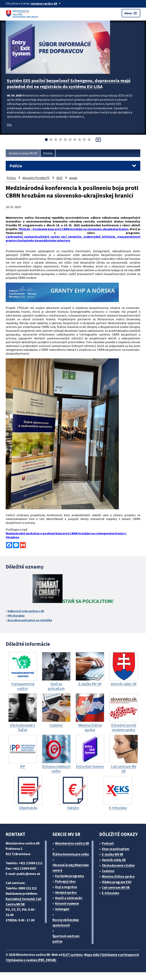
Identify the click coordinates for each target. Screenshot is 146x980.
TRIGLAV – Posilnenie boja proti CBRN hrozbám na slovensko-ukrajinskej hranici (73, 229)
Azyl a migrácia (66, 887)
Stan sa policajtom (116, 849)
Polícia (48, 153)
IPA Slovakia (16, 616)
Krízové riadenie (67, 903)
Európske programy (70, 876)
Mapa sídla (92, 955)
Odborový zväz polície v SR (26, 611)
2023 (59, 178)
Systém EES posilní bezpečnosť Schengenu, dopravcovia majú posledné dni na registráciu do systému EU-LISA (69, 84)
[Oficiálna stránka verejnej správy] (46, 3)
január (73, 178)
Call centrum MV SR (116, 888)
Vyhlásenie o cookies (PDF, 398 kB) (32, 960)
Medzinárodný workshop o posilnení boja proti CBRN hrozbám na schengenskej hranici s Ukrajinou (66, 535)
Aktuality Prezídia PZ (36, 178)
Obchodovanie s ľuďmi (118, 865)
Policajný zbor (65, 881)
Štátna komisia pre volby (71, 854)
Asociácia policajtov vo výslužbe (30, 620)
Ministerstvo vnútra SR (72, 843)
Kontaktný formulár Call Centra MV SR (23, 902)
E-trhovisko (111, 893)
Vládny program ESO (117, 882)
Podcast (108, 843)
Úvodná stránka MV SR (23, 153)
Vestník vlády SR (114, 860)
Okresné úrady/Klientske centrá (71, 868)
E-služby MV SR (113, 854)
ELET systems (73, 955)
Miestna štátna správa (118, 876)
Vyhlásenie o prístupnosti (120, 955)
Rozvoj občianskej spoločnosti (66, 923)
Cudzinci (108, 871)
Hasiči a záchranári (69, 898)
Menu (131, 13)
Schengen (62, 909)
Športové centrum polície (66, 939)
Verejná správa (66, 892)
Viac (9, 124)
